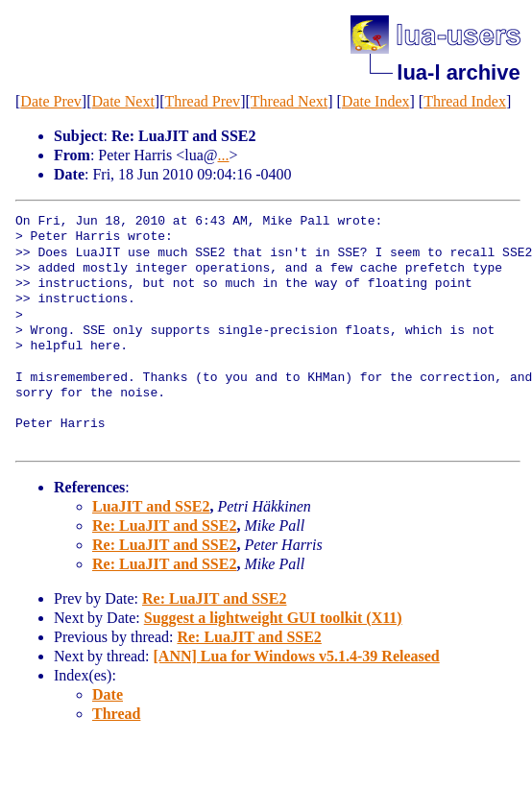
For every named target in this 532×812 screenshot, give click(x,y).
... (224, 155)
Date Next (123, 101)
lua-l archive (458, 72)
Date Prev (51, 101)
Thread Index (465, 101)
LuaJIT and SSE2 (151, 506)
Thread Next (289, 101)
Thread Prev (202, 101)
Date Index (376, 101)
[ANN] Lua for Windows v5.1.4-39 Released (297, 656)
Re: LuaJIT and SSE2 (164, 525)
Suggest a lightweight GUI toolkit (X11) (273, 618)
